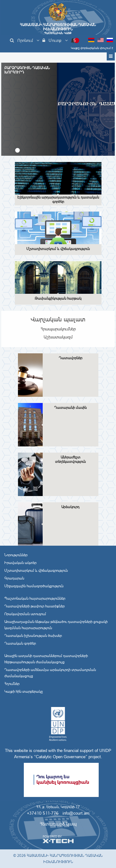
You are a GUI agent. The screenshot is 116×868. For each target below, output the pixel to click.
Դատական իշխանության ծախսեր (33, 636)
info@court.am (76, 813)
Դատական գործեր (20, 643)
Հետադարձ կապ (58, 824)
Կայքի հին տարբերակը (24, 691)
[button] (17, 150)
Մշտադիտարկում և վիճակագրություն (36, 570)
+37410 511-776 (43, 813)
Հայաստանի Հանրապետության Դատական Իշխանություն (58, 29)
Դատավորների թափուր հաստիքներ (34, 606)
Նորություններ (16, 555)
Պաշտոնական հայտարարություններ (35, 598)
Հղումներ (12, 684)
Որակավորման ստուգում (25, 614)
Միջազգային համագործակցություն (34, 586)
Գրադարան (14, 578)
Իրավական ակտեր (20, 563)
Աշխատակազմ (58, 337)
